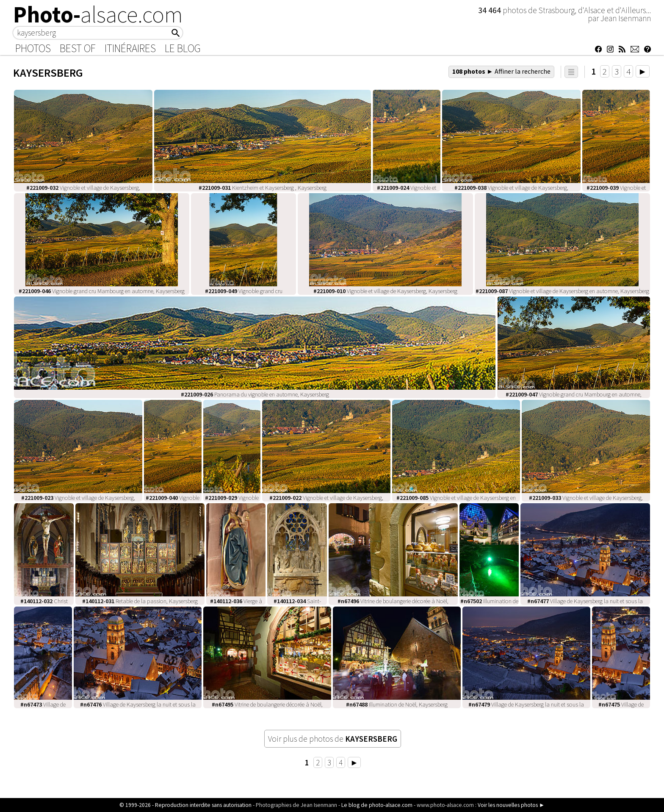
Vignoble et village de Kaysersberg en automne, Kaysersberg (562, 291)
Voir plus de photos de (333, 739)
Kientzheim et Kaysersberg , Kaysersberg (263, 188)
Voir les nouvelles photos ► (511, 805)
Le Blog (183, 48)
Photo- (98, 14)
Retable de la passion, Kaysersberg (140, 601)
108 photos (501, 71)
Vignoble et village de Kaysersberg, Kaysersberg (385, 291)
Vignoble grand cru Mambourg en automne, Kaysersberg (102, 291)
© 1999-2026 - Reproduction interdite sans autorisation (185, 805)
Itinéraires (130, 48)
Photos (33, 48)
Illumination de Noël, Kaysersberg (397, 704)
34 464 (490, 10)
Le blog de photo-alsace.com (377, 805)
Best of (78, 48)
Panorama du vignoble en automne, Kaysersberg (255, 394)
